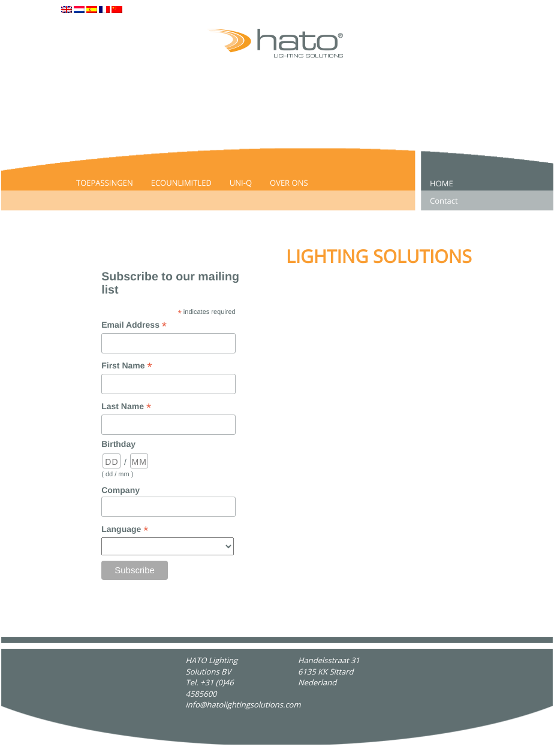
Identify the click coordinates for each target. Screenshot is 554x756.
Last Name (126, 407)
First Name (127, 366)
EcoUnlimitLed (181, 183)
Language (125, 530)
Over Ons (289, 183)
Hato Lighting (35, 750)
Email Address (134, 326)
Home (442, 183)
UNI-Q (241, 183)
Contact (444, 201)
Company (121, 490)
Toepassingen (105, 183)
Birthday (118, 444)
